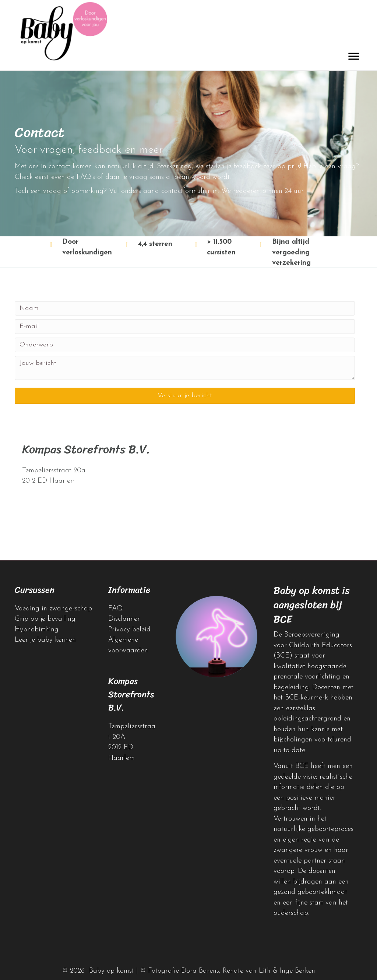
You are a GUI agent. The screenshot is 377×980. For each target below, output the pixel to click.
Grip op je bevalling (45, 619)
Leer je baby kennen (45, 640)
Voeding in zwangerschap (53, 609)
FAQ (116, 609)
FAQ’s (86, 177)
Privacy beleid (129, 630)
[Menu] (354, 56)
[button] (185, 396)
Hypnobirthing (37, 630)
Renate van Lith (247, 971)
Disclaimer (124, 619)
